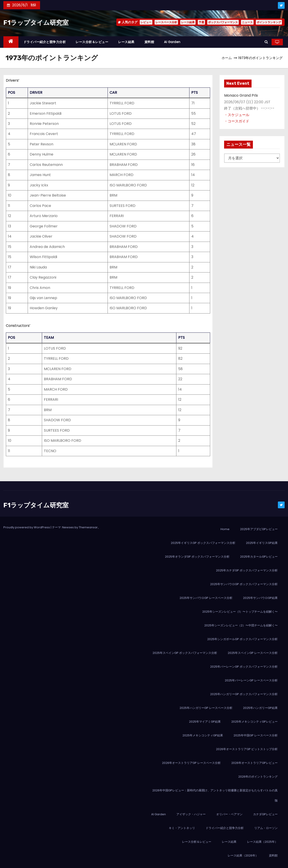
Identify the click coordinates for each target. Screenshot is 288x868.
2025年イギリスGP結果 (262, 543)
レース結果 (188, 22)
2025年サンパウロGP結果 (260, 598)
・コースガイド (237, 121)
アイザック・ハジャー (191, 814)
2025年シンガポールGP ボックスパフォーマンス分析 (242, 639)
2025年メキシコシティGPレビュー (254, 722)
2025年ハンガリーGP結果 (260, 708)
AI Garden (172, 42)
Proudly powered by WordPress (27, 527)
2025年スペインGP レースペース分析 (253, 653)
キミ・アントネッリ (182, 828)
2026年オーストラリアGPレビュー (254, 763)
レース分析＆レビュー (92, 42)
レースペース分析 (166, 22)
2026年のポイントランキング (258, 777)
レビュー (146, 22)
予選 (201, 22)
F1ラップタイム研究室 (36, 23)
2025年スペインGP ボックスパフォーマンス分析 (185, 653)
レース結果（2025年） (262, 842)
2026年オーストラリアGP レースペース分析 (191, 763)
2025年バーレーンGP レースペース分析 (251, 680)
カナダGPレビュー (265, 814)
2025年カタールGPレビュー (259, 557)
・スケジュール (237, 115)
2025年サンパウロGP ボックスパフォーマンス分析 (244, 584)
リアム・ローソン (266, 828)
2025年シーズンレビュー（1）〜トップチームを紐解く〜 (240, 612)
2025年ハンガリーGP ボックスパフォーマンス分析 (244, 694)
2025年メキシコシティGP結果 (203, 735)
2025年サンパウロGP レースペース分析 (206, 598)
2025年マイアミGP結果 (205, 722)
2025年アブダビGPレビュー (259, 529)
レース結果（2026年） (243, 855)
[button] (266, 42)
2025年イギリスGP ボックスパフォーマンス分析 (203, 543)
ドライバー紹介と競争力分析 (45, 42)
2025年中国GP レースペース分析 (256, 735)
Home (225, 529)
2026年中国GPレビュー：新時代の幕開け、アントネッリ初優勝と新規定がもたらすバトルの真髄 (215, 795)
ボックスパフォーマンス (223, 22)
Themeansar (88, 527)
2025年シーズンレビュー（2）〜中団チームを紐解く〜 (241, 625)
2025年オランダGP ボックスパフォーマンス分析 (197, 557)
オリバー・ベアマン (229, 814)
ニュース (247, 22)
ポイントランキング (269, 22)
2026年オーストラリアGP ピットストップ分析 (247, 749)
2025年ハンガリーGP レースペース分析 (206, 708)
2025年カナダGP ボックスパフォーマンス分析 (247, 570)
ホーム (227, 58)
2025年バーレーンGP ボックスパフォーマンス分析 (244, 667)
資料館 (149, 42)
